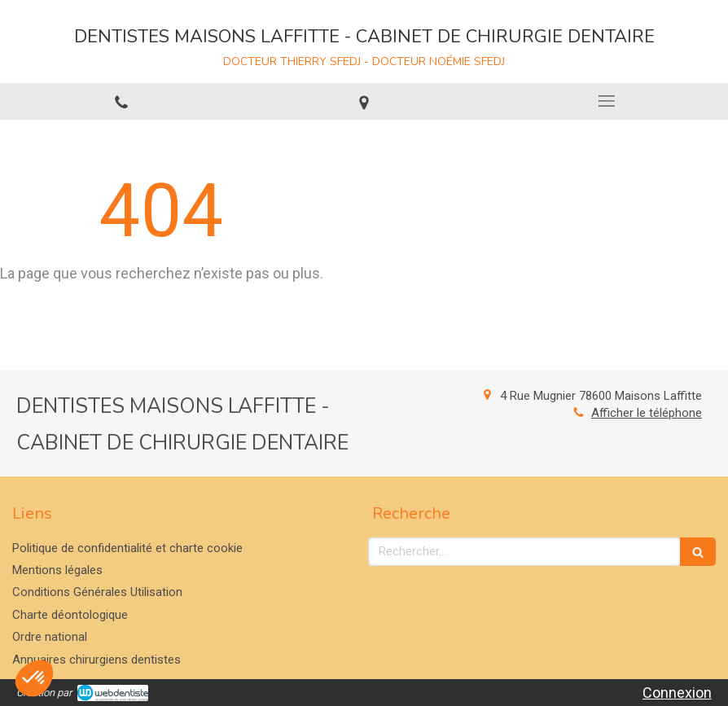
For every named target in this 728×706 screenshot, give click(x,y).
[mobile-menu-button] (607, 101)
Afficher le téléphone (647, 413)
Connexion (677, 693)
